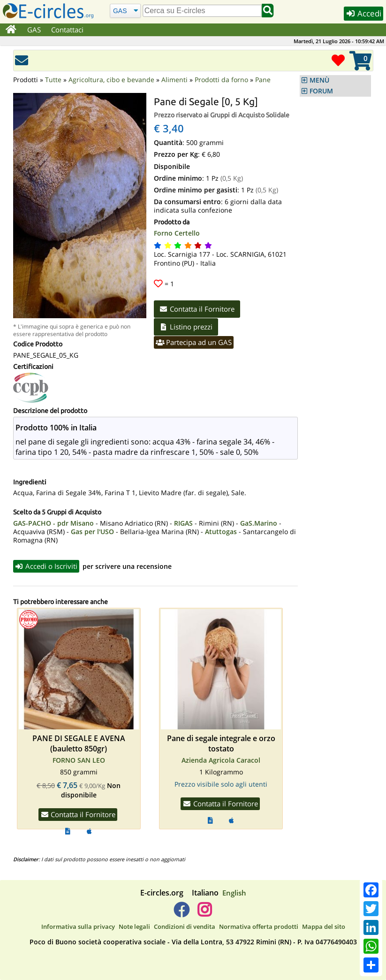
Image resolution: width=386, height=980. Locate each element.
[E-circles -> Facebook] (181, 913)
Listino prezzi (186, 327)
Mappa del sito (324, 926)
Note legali (134, 926)
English (234, 893)
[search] (202, 11)
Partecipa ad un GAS (194, 342)
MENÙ (319, 80)
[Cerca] (125, 11)
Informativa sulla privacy (78, 926)
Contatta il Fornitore (197, 309)
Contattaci (67, 30)
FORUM (321, 91)
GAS (34, 30)
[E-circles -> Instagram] (205, 913)
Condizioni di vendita (185, 926)
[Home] (11, 30)
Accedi (363, 13)
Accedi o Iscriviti (46, 566)
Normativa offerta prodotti (259, 926)
